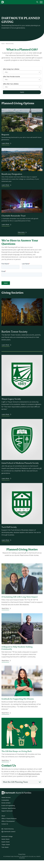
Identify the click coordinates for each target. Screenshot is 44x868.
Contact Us (5, 832)
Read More (5, 616)
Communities (5, 808)
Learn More (5, 143)
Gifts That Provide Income (11, 77)
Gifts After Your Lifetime (11, 84)
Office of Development (8, 829)
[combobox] (22, 72)
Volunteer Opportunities (9, 816)
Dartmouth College (7, 844)
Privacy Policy (22, 862)
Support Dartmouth (7, 819)
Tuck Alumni (5, 855)
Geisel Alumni (5, 847)
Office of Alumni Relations (9, 826)
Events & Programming (8, 813)
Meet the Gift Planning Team (15, 789)
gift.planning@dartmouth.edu (29, 782)
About (3, 824)
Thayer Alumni (6, 852)
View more (21, 232)
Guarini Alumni (6, 850)
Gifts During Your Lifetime (11, 69)
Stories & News (6, 811)
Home (3, 44)
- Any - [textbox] (6, 72)
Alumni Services (6, 805)
